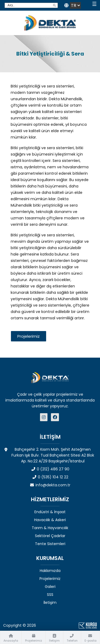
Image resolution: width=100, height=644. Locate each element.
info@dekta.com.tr (50, 485)
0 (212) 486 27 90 (50, 469)
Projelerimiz (50, 579)
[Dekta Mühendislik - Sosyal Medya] (44, 417)
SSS (50, 595)
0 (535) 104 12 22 (50, 477)
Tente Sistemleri (50, 544)
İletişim (50, 603)
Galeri (50, 587)
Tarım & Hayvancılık (50, 528)
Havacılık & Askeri (50, 520)
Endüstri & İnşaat (50, 512)
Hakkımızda (50, 571)
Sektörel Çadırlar (50, 536)
